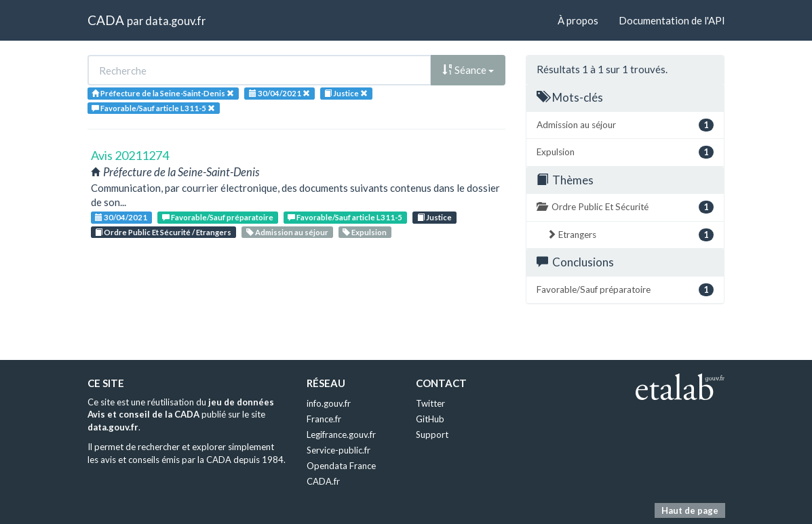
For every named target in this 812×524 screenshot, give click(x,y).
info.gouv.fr (329, 403)
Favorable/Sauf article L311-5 (345, 217)
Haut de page (690, 510)
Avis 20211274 (130, 155)
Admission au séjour (287, 232)
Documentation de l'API (672, 20)
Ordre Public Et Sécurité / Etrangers (163, 232)
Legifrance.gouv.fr (341, 435)
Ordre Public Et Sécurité (625, 207)
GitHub (430, 419)
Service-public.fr (339, 450)
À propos (578, 20)
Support (432, 435)
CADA (106, 20)
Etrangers (630, 235)
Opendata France (341, 466)
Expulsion (365, 232)
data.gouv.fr (175, 21)
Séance (468, 70)
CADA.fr (323, 481)
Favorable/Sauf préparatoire (218, 217)
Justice (434, 217)
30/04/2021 (121, 217)
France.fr (324, 419)
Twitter (430, 403)
